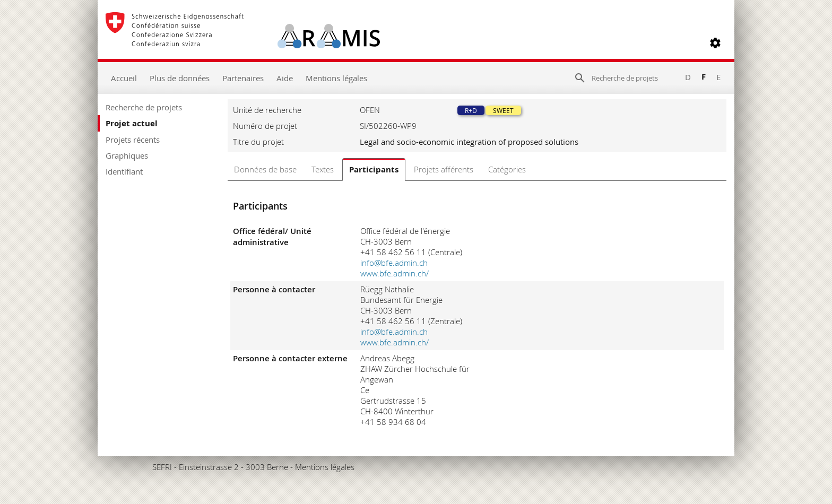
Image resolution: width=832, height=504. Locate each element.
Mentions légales (336, 78)
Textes (323, 169)
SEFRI (162, 467)
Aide (285, 78)
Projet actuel (132, 123)
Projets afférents (444, 169)
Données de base (265, 169)
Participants (374, 170)
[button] (715, 43)
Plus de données (180, 78)
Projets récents (133, 140)
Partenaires (243, 78)
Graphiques (127, 155)
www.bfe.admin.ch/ (395, 273)
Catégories (507, 169)
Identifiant (124, 171)
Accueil (124, 78)
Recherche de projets (144, 107)
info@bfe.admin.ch (394, 263)
